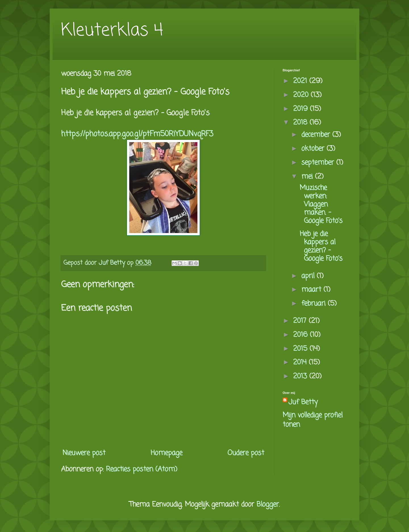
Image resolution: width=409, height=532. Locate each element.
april (309, 276)
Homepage (166, 453)
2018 (301, 123)
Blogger (268, 505)
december (317, 135)
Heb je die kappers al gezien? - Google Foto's (321, 246)
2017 (301, 321)
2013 (301, 376)
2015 (301, 349)
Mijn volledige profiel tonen (313, 420)
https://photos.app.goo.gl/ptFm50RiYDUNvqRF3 (137, 134)
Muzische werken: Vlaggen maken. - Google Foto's (321, 204)
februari (315, 304)
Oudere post (246, 453)
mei (308, 177)
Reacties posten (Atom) (142, 469)
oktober (314, 149)
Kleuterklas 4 (112, 31)
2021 (301, 81)
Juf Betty (303, 402)
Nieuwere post (84, 453)
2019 (301, 109)
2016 (301, 335)
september (319, 163)
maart (312, 290)
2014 (301, 362)
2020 (302, 95)
